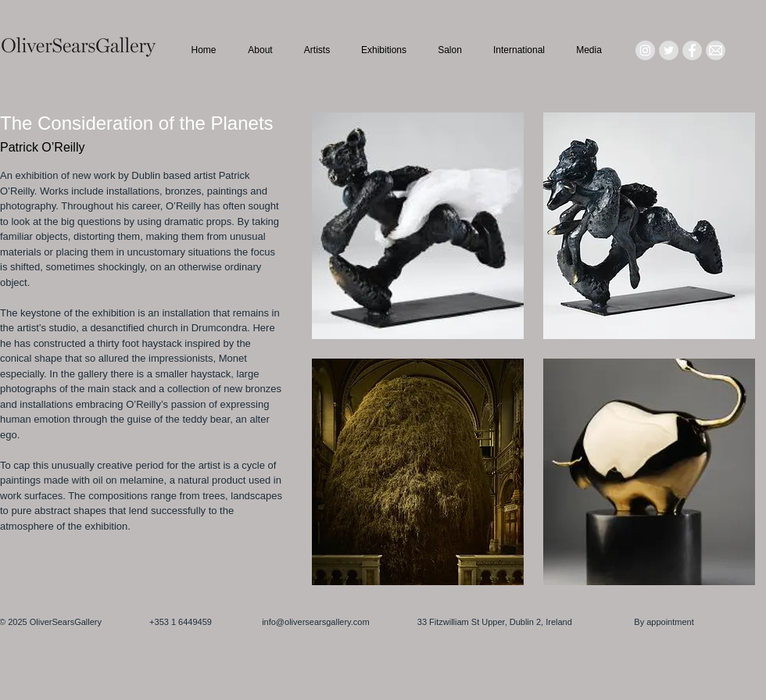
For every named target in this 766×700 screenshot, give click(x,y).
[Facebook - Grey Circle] (692, 50)
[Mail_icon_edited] (716, 50)
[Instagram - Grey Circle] (645, 50)
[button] (418, 226)
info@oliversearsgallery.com (316, 622)
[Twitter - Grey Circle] (669, 50)
